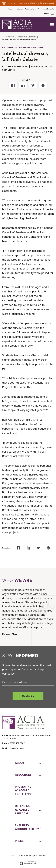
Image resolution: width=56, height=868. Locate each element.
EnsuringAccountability (27, 827)
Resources (23, 775)
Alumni (20, 9)
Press (47, 13)
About (20, 763)
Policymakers (30, 9)
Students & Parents (46, 9)
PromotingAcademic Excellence (24, 790)
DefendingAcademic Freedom (23, 810)
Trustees (12, 9)
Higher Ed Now (40, 3)
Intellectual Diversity (27, 37)
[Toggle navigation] (52, 24)
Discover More (10, 634)
